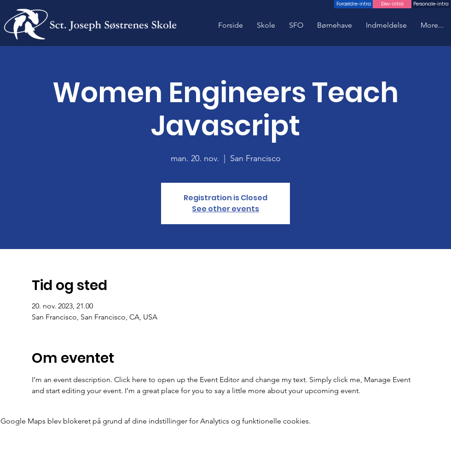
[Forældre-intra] (353, 4)
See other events (225, 209)
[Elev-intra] (392, 4)
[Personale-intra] (431, 4)
